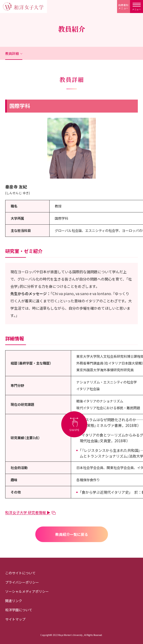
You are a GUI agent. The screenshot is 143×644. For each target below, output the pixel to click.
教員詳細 (12, 53)
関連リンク (14, 601)
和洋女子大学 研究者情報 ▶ (28, 512)
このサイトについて (20, 573)
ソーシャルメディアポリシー (27, 591)
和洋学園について (19, 610)
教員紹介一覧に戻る (72, 534)
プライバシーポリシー (22, 582)
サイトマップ (15, 619)
